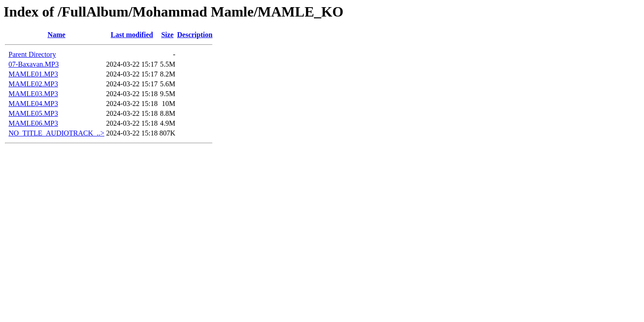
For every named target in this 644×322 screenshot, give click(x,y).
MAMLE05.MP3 (33, 113)
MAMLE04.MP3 (33, 104)
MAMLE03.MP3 (33, 94)
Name (56, 35)
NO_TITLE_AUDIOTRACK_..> (56, 133)
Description (195, 35)
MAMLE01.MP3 (33, 74)
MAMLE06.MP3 (33, 123)
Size (167, 35)
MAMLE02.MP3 (33, 84)
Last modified (132, 35)
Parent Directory (32, 54)
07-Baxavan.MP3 (34, 64)
